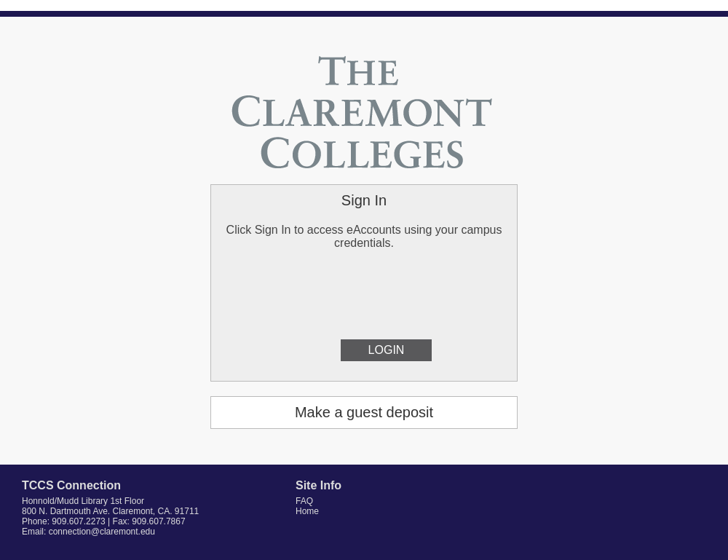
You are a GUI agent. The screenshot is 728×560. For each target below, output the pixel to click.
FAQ (304, 501)
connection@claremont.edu (102, 532)
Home (307, 511)
